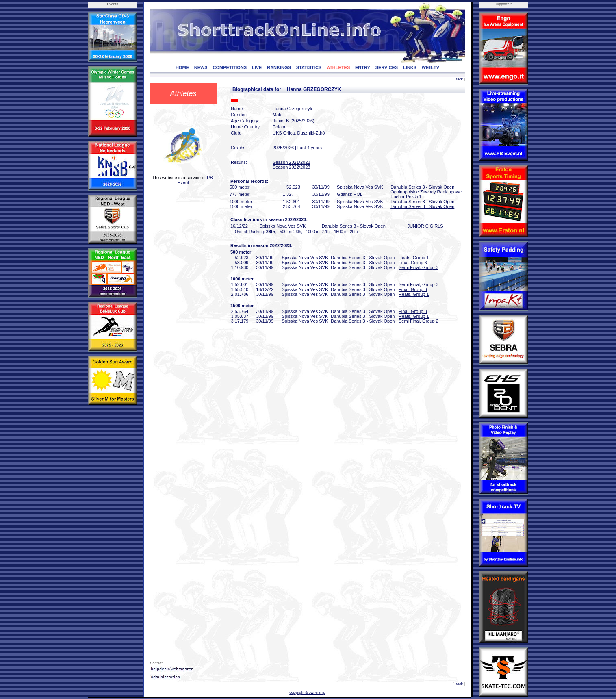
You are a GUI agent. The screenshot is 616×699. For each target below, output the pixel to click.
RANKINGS (279, 67)
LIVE (257, 67)
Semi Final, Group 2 (419, 321)
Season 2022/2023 (291, 167)
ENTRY (363, 67)
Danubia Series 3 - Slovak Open (422, 187)
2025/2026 (283, 148)
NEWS (201, 67)
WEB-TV (431, 67)
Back (459, 79)
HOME (182, 67)
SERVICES (387, 67)
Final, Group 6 (413, 263)
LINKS (410, 67)
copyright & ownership (307, 692)
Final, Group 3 (413, 311)
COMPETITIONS (230, 67)
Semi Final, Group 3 (419, 267)
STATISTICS (309, 67)
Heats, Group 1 (414, 258)
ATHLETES (338, 67)
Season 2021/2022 (291, 162)
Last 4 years (310, 148)
